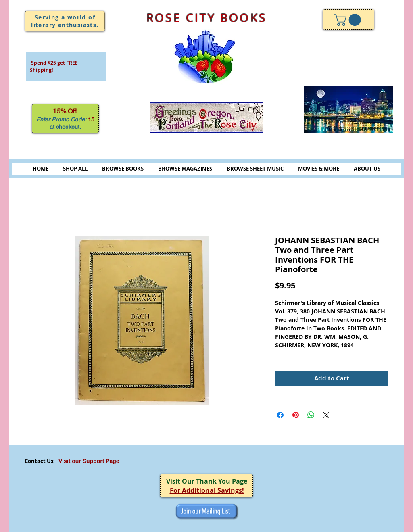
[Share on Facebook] (280, 415)
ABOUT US (367, 169)
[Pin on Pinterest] (296, 415)
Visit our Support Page (89, 461)
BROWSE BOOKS (123, 169)
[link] (349, 20)
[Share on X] (326, 415)
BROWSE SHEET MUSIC (255, 169)
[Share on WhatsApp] (311, 415)
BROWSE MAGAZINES (185, 169)
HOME (41, 169)
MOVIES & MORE (319, 169)
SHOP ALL (75, 169)
